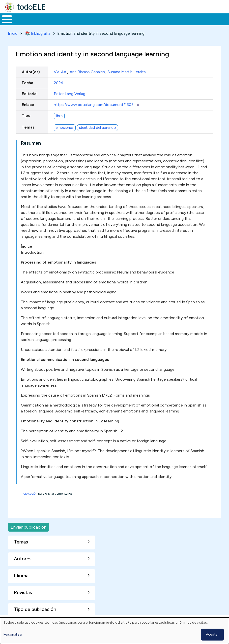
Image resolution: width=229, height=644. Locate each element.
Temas (28, 126)
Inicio (4, 19)
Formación (56, 19)
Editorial (30, 93)
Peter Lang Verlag (70, 93)
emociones (65, 127)
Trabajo (85, 19)
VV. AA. (60, 71)
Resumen (31, 142)
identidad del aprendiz (98, 127)
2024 (59, 82)
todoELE (31, 7)
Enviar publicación (29, 526)
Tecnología (144, 19)
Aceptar (212, 634)
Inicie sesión (29, 492)
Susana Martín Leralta (127, 71)
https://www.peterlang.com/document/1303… (97, 104)
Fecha (28, 82)
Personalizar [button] (13, 634)
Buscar (200, 19)
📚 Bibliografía (38, 32)
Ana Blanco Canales (87, 71)
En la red (113, 19)
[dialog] (114, 631)
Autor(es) (31, 71)
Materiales (24, 19)
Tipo (26, 115)
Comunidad (177, 19)
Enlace (28, 104)
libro (59, 115)
